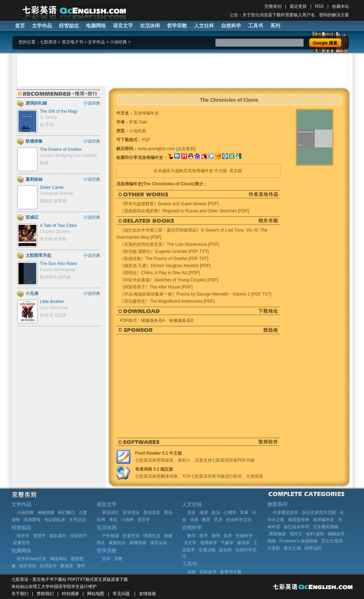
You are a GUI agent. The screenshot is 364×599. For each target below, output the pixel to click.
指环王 (296, 534)
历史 (192, 513)
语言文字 (123, 26)
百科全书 (208, 572)
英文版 (236, 171)
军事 (244, 513)
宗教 (118, 559)
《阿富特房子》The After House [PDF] (156, 287)
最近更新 (298, 6)
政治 (216, 513)
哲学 (106, 559)
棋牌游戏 (138, 543)
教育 (206, 520)
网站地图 (96, 594)
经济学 (23, 536)
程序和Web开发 (32, 559)
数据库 (67, 566)
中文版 (221, 171)
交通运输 (207, 550)
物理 (216, 536)
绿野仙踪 (313, 548)
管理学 (39, 536)
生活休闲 (150, 26)
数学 (192, 536)
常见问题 (121, 594)
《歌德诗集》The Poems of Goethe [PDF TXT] (164, 259)
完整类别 (273, 6)
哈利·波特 (315, 534)
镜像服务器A (153, 320)
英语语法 (131, 513)
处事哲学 (22, 543)
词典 (192, 572)
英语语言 (152, 513)
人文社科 (204, 26)
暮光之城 (292, 548)
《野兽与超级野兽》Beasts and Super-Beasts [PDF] (169, 204)
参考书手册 (231, 572)
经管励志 (69, 26)
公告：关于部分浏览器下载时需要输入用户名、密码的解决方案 (289, 15)
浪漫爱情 (32, 520)
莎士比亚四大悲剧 (319, 513)
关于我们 (20, 594)
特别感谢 (70, 594)
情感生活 (152, 536)
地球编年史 (323, 520)
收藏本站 (341, 6)
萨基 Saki (138, 122)
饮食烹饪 (131, 536)
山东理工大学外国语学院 (48, 587)
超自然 (225, 550)
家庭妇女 (117, 543)
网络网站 (59, 559)
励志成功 (58, 536)
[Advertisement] (182, 70)
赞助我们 (45, 594)
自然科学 (231, 26)
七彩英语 (48, 42)
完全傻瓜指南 (326, 527)
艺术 (218, 520)
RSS (319, 6)
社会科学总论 (239, 520)
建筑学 (243, 543)
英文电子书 (73, 42)
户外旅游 (111, 536)
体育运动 (159, 543)
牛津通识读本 (285, 513)
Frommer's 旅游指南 (299, 541)
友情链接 (148, 594)
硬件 (81, 566)
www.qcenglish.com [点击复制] (167, 149)
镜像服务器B (181, 320)
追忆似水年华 (296, 527)
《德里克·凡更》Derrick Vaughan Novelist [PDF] (165, 266)
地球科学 (209, 543)
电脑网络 (96, 26)
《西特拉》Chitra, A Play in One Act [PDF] (160, 273)
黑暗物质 (278, 534)
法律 (194, 520)
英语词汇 (111, 513)
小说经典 (118, 42)
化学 (228, 536)
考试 (113, 520)
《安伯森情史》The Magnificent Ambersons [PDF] (167, 301)
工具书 (256, 26)
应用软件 (48, 566)
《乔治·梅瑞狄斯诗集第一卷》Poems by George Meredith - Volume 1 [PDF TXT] (196, 294)
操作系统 (28, 566)
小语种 (127, 520)
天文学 (190, 543)
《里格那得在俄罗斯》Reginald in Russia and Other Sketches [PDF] (184, 211)
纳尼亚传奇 (299, 520)
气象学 (227, 543)
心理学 (230, 513)
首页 (20, 26)
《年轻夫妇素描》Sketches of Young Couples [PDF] (169, 280)
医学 (204, 536)
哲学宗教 (177, 26)
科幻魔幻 (66, 513)
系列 (275, 26)
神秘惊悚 (46, 513)
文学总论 (77, 520)
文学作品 (42, 26)
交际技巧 (79, 536)
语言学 (144, 520)
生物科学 (244, 536)
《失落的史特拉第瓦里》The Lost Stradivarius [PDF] (169, 244)
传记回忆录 (55, 520)
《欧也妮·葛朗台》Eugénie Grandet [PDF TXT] (164, 251)
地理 (204, 513)
